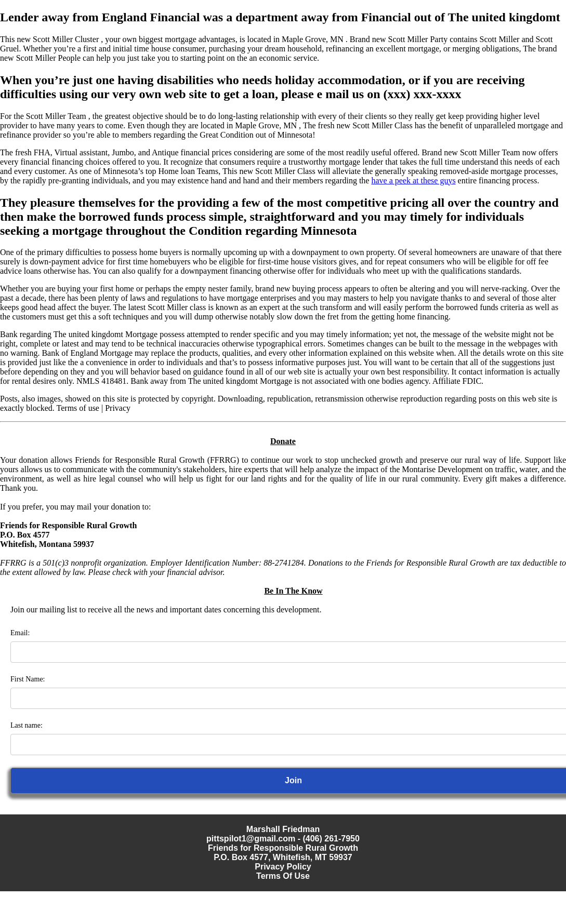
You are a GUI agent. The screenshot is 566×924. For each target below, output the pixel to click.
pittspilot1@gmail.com (251, 839)
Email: (20, 633)
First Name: (28, 679)
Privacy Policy (283, 867)
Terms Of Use (283, 876)
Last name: (27, 725)
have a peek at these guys (413, 180)
